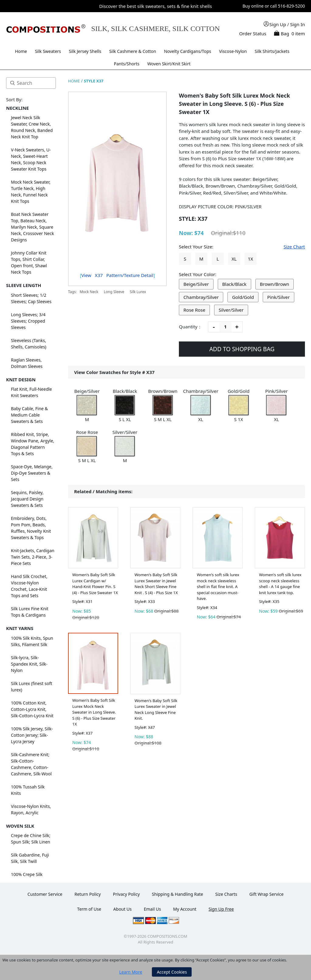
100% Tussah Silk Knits (28, 790)
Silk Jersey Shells (85, 51)
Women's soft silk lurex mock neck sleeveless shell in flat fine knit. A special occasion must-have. (218, 587)
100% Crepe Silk (27, 874)
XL (234, 259)
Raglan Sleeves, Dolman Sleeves (27, 363)
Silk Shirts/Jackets (272, 51)
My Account (185, 909)
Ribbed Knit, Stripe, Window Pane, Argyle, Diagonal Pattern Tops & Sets (33, 444)
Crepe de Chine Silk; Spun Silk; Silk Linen (31, 839)
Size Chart (294, 247)
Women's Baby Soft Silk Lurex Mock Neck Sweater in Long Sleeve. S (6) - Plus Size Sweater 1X (94, 712)
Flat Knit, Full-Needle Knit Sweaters (31, 392)
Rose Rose (194, 310)
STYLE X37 (94, 81)
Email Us (152, 909)
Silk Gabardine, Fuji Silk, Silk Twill (30, 858)
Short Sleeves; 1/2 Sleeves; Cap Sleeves (31, 298)
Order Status (253, 33)
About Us (122, 909)
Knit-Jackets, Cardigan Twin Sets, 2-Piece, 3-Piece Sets (33, 557)
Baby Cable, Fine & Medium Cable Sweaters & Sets (29, 415)
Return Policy (87, 894)
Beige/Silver (196, 284)
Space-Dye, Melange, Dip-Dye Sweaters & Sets (32, 473)
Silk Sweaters (48, 51)
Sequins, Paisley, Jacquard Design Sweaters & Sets (27, 499)
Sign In (297, 24)
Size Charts (226, 894)
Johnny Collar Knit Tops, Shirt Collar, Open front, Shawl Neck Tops (29, 262)
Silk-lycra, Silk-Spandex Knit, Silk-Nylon (29, 664)
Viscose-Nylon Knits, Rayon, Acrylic (31, 809)
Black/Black (234, 284)
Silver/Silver (231, 310)
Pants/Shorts (127, 64)
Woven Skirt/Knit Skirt (169, 64)
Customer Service (45, 894)
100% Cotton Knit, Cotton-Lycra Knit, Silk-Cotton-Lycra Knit (32, 709)
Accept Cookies (172, 972)
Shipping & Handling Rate (178, 894)
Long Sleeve (114, 292)
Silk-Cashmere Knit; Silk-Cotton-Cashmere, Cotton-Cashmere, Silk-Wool (31, 764)
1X (250, 259)
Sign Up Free (221, 909)
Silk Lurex (138, 292)
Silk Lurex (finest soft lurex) (32, 687)
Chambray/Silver (201, 297)
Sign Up (278, 24)
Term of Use (89, 909)
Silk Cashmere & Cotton (133, 51)
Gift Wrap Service (267, 894)
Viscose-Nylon (233, 51)
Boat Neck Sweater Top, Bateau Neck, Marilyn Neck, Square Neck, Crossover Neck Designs (32, 227)
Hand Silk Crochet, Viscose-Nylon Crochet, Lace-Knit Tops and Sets (29, 586)
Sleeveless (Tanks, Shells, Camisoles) (29, 344)
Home (21, 51)
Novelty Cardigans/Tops (188, 51)
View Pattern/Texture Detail (117, 275)
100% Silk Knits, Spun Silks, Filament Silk (32, 641)
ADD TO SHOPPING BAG (242, 349)
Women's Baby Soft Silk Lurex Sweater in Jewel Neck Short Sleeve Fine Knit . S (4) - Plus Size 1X (156, 584)
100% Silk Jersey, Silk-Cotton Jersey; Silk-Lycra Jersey (32, 735)
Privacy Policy (126, 894)
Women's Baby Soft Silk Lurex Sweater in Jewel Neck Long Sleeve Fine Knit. (156, 710)
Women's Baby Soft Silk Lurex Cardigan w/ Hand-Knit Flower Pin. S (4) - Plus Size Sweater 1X (95, 584)
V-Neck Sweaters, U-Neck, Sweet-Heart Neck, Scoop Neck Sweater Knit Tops (31, 159)
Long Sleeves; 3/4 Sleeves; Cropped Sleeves (28, 321)
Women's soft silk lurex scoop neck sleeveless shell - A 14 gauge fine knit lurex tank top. (280, 584)
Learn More (131, 972)
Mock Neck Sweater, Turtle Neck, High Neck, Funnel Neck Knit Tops (31, 192)
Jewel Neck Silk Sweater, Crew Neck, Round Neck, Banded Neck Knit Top (32, 127)
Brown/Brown (275, 284)
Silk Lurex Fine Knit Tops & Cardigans (30, 612)
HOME (74, 81)
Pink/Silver (279, 297)
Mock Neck (89, 292)
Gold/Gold (243, 297)
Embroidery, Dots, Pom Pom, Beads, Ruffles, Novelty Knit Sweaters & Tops (31, 528)
